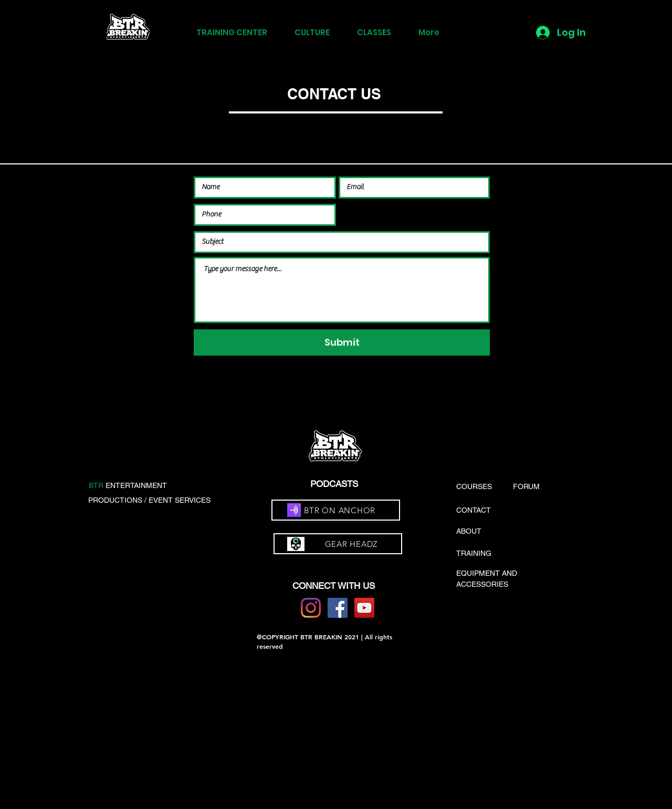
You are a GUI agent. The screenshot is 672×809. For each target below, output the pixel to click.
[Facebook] (338, 608)
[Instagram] (311, 608)
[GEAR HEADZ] (338, 544)
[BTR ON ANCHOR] (336, 510)
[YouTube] (364, 608)
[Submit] (342, 343)
